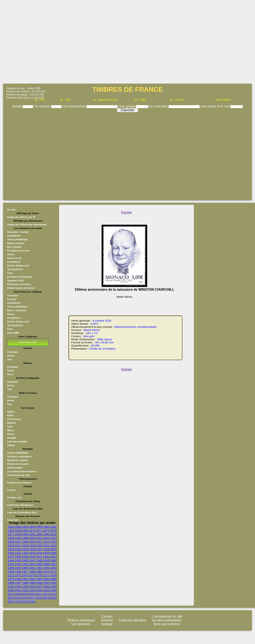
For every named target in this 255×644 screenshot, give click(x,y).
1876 (53, 531)
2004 (39, 590)
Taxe (10, 359)
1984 (46, 579)
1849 (11, 527)
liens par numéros (167, 624)
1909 (32, 542)
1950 (53, 560)
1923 (11, 549)
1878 (18, 534)
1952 (18, 564)
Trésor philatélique (17, 239)
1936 (53, 553)
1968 (32, 572)
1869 (25, 531)
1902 (46, 538)
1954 (32, 564)
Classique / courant (18, 232)
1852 (25, 527)
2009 (25, 594)
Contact (11, 490)
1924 (18, 549)
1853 (32, 527)
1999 (53, 587)
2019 (46, 598)
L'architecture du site (167, 617)
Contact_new (14, 498)
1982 (32, 579)
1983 (39, 579)
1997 (39, 587)
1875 (46, 531)
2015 (18, 598)
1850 (18, 527)
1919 (32, 545)
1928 (46, 549)
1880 (25, 534)
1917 (18, 545)
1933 (32, 553)
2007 (11, 594)
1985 (53, 579)
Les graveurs (81, 624)
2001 (18, 590)
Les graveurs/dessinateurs (22, 471)
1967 (25, 572)
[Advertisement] (128, 41)
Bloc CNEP (13, 333)
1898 (25, 538)
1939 (25, 557)
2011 (39, 594)
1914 (46, 542)
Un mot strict (159, 106)
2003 (32, 590)
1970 (46, 572)
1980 (18, 579)
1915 (53, 542)
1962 (39, 568)
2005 (46, 590)
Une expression (75, 106)
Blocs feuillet (14, 247)
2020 (53, 598)
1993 (11, 587)
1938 (18, 557)
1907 (18, 542)
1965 (11, 572)
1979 (11, 579)
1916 (11, 545)
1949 (46, 560)
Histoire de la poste (18, 464)
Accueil (11, 210)
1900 (32, 538)
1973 (18, 575)
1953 (25, 564)
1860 (46, 527)
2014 (11, 598)
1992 (53, 583)
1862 (53, 527)
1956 (46, 564)
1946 (25, 560)
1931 (18, 553)
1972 (11, 575)
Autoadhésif (14, 236)
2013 (53, 594)
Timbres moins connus (28, 342)
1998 (46, 587)
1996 (32, 587)
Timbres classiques (81, 620)
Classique (13, 352)
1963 (46, 568)
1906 (11, 542)
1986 (11, 583)
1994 (18, 587)
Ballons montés (16, 243)
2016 (25, 598)
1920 (39, 545)
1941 (39, 557)
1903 (53, 538)
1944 (11, 560)
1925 (25, 549)
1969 (39, 572)
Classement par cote (18, 475)
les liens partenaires (167, 620)
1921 (46, 545)
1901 (39, 538)
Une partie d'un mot (216, 106)
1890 (46, 534)
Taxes (10, 374)
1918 (25, 545)
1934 (39, 553)
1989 (32, 583)
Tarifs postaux (15, 468)
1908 (25, 542)
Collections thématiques (20, 505)
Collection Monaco (132, 620)
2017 (32, 598)
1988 (25, 583)
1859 (39, 527)
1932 (25, 553)
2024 (32, 601)
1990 (39, 583)
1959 (18, 568)
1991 (46, 583)
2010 (32, 594)
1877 (11, 534)
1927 (39, 549)
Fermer (126, 212)
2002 (25, 590)
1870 (32, 531)
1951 (11, 564)
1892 (53, 534)
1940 (32, 557)
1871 (39, 531)
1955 (39, 564)
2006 (53, 590)
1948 (39, 560)
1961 (32, 568)
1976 (39, 575)
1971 (53, 572)
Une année (127, 106)
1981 (25, 579)
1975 (32, 575)
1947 (32, 560)
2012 (46, 594)
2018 (39, 598)
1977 (46, 575)
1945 (18, 560)
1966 (18, 572)
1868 (18, 531)
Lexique (107, 624)
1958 (11, 568)
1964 (53, 568)
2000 (11, 590)
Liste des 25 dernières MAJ (22, 512)
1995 (25, 587)
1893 (11, 538)
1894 (18, 538)
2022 (18, 601)
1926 (32, 549)
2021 (11, 601)
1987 (18, 583)
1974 (25, 575)
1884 (39, 534)
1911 (39, 542)
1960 (25, 568)
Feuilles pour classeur (19, 483)
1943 (53, 557)
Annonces (13, 520)
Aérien (11, 356)
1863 (11, 531)
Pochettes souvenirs (18, 251)
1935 (46, 553)
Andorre (107, 620)
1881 (32, 534)
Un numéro (43, 106)
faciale (18, 106)
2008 (18, 594)
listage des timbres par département (27, 224)
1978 (53, 575)
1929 (53, 549)
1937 (11, 557)
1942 (46, 557)
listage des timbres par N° (21, 217)
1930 (11, 553)
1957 (53, 564)
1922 (53, 545)
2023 (25, 601)
